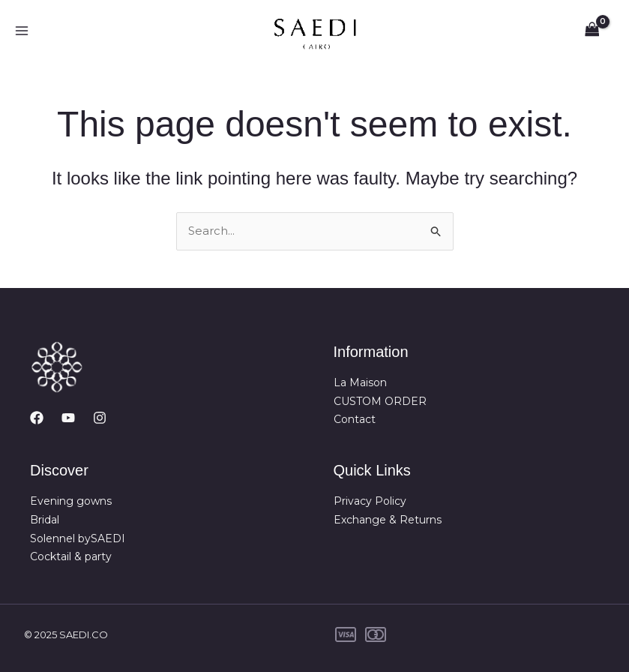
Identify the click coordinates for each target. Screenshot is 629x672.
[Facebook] (37, 418)
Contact (355, 419)
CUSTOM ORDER (380, 401)
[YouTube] (68, 418)
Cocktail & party (71, 556)
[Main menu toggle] (21, 30)
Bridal (45, 520)
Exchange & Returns (388, 520)
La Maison (360, 382)
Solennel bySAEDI (78, 538)
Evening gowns (71, 501)
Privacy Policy (370, 501)
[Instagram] (100, 418)
